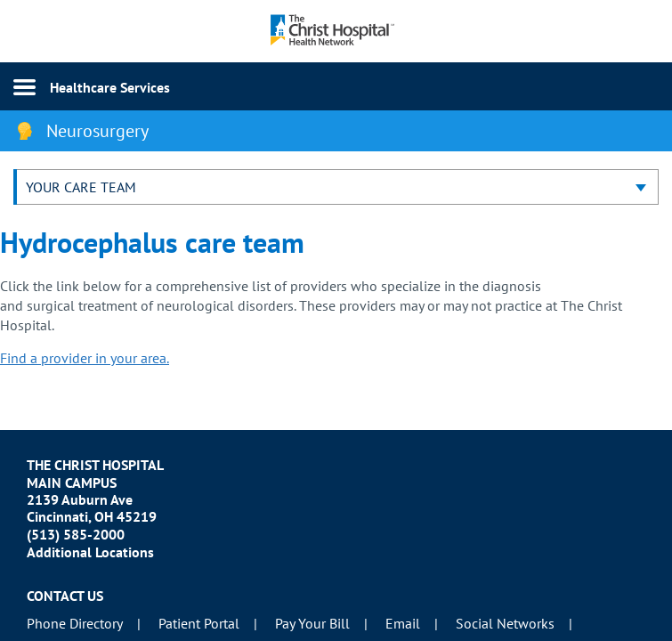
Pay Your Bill (312, 623)
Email (403, 623)
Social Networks (505, 623)
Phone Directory (75, 623)
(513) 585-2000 (76, 534)
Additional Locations (90, 552)
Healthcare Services (110, 87)
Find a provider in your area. (85, 358)
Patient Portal (199, 623)
